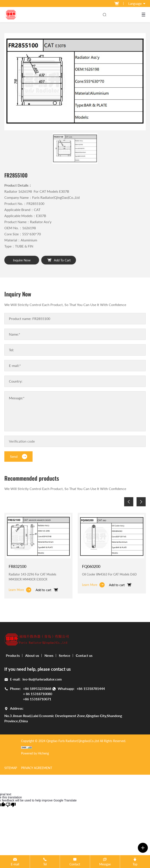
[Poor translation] (11, 804)
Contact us (84, 655)
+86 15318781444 (91, 688)
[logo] (11, 15)
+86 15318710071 (37, 699)
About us (32, 655)
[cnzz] (73, 747)
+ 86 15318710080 (38, 694)
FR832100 (17, 566)
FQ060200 (91, 566)
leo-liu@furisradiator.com (42, 679)
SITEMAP (11, 768)
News (49, 655)
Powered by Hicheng (35, 753)
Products (13, 655)
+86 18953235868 (37, 688)
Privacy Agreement (37, 768)
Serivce (65, 655)
